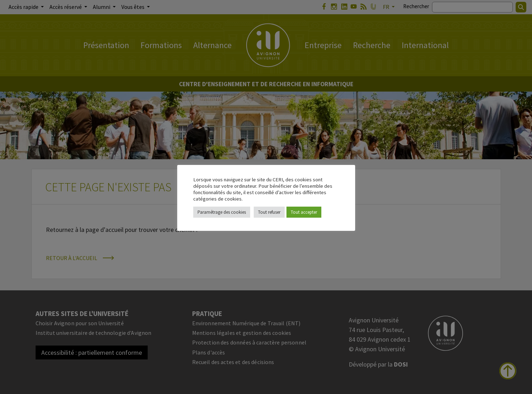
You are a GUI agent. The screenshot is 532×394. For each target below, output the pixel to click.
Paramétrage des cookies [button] (222, 212)
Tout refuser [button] (269, 212)
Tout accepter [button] (304, 212)
